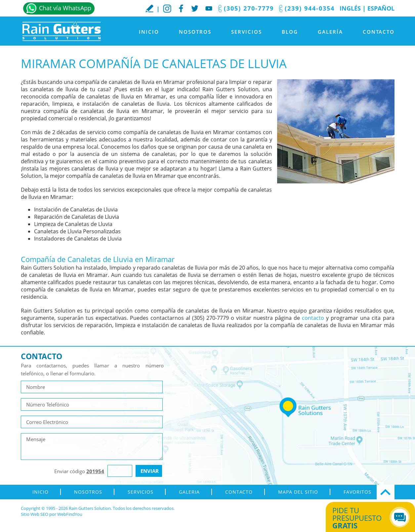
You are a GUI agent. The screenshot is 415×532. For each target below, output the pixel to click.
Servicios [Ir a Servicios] (247, 32)
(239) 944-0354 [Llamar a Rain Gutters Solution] (310, 8)
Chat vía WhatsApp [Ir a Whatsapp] (65, 8)
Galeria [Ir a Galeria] (189, 492)
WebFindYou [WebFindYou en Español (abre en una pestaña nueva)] (70, 514)
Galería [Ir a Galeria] (330, 32)
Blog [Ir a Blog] (290, 32)
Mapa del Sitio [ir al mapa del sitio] (298, 492)
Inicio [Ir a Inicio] (149, 32)
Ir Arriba (386, 492)
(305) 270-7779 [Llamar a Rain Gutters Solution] (249, 8)
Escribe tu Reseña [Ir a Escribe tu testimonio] (149, 8)
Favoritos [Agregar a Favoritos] (357, 492)
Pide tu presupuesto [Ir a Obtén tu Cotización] (363, 518)
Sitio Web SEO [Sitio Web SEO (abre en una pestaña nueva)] (35, 514)
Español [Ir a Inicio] (381, 8)
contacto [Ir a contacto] (313, 318)
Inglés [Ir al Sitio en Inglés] (350, 8)
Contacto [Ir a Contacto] (379, 32)
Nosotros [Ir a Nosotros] (195, 32)
